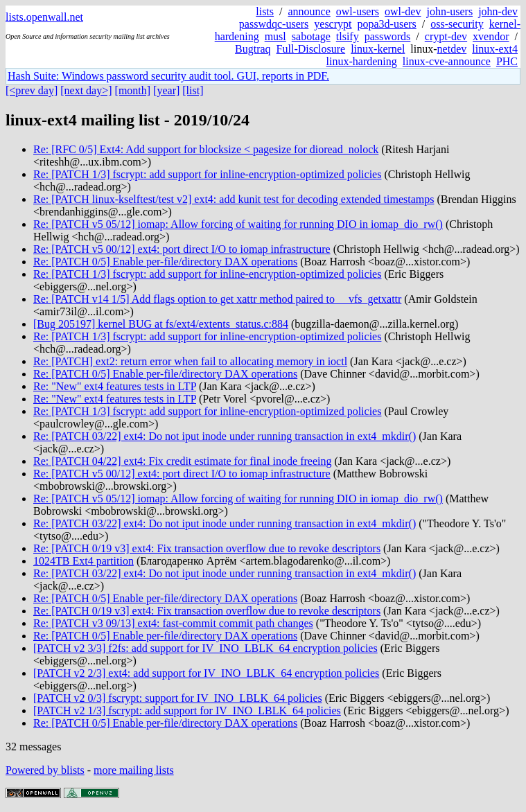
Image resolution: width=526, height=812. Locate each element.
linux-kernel (378, 49)
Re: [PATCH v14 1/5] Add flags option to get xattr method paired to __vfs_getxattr (217, 299)
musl (275, 36)
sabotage (311, 36)
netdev (452, 49)
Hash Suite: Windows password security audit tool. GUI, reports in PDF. (168, 76)
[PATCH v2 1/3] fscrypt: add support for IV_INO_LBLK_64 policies (187, 710)
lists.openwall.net (44, 17)
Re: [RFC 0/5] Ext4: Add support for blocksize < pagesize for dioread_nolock (206, 149)
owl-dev (403, 11)
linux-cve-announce (447, 61)
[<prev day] (32, 90)
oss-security (457, 24)
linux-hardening (362, 61)
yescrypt (333, 24)
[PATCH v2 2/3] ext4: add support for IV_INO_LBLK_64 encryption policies (206, 673)
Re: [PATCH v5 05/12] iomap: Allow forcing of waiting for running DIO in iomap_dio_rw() (238, 224)
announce (309, 11)
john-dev (498, 11)
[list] (193, 90)
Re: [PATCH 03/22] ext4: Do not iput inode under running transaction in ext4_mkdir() (225, 436)
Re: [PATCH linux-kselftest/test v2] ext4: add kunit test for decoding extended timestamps (234, 199)
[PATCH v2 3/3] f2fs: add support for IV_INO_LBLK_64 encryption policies (205, 648)
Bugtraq (253, 49)
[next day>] (86, 90)
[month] (133, 90)
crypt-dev (446, 36)
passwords (388, 36)
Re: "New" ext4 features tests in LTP (115, 386)
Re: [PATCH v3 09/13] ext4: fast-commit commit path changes (173, 623)
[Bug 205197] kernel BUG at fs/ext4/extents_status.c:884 (161, 324)
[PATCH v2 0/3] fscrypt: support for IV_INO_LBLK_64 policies (178, 698)
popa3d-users (386, 24)
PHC (507, 61)
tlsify (348, 36)
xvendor (491, 36)
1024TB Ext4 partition (84, 561)
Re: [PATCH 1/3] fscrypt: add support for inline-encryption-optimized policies (207, 174)
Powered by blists (45, 770)
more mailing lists (134, 770)
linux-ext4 (495, 49)
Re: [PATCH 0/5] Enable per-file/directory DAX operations (165, 262)
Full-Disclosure (311, 49)
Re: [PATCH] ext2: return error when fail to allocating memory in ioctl (190, 361)
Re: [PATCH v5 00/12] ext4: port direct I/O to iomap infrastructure (182, 249)
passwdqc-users (274, 24)
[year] (166, 90)
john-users (449, 11)
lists (265, 11)
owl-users (358, 11)
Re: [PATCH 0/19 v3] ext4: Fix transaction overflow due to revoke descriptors (207, 548)
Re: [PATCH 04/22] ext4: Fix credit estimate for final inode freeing (182, 461)
